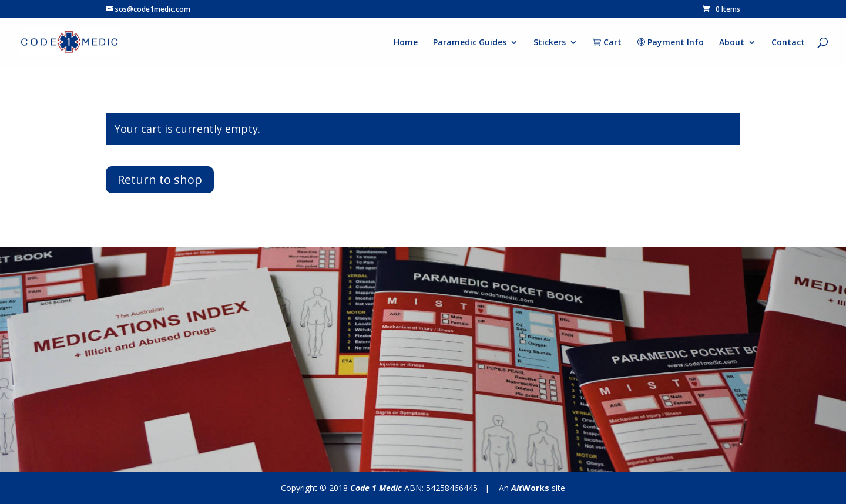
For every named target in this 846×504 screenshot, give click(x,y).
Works (530, 488)
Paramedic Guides (470, 43)
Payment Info (670, 43)
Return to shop (160, 179)
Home (406, 43)
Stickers (550, 43)
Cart (607, 43)
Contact (788, 43)
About (732, 43)
